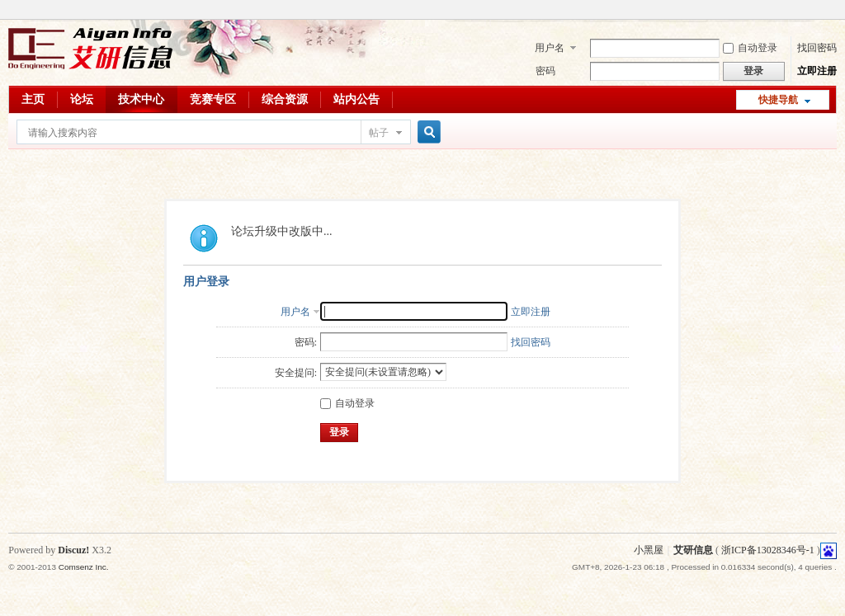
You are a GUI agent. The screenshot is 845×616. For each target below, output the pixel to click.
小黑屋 (649, 550)
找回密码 (817, 48)
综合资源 (285, 99)
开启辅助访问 (833, 12)
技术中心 (141, 99)
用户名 (550, 48)
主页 (33, 99)
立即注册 (817, 71)
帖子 (379, 133)
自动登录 (750, 48)
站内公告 (356, 99)
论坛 (82, 99)
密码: (306, 342)
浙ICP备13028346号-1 (768, 550)
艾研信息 (693, 550)
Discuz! (73, 550)
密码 (545, 71)
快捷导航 (778, 100)
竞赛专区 (213, 99)
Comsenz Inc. (84, 567)
